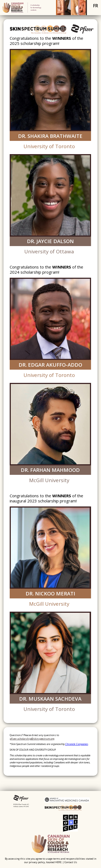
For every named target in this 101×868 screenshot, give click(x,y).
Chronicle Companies (77, 744)
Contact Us (71, 862)
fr (96, 6)
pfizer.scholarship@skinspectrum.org (32, 739)
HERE (58, 862)
